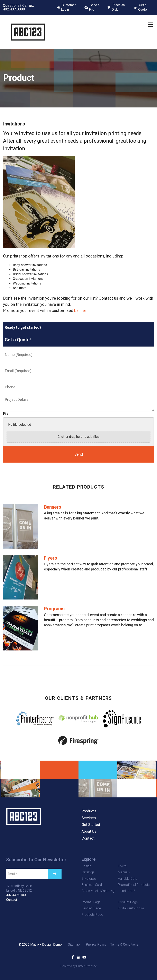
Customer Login (68, 7)
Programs (54, 609)
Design (86, 866)
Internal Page (91, 902)
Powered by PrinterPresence (79, 966)
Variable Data (128, 879)
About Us (89, 831)
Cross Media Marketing (98, 891)
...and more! (126, 891)
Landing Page (91, 908)
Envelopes (89, 879)
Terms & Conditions (124, 944)
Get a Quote (142, 7)
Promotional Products (134, 885)
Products (89, 811)
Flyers (50, 558)
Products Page (92, 915)
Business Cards (93, 885)
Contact (88, 838)
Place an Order (118, 7)
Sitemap (74, 944)
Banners (53, 507)
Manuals (124, 872)
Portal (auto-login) (131, 908)
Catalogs (88, 872)
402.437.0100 (16, 895)
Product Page (128, 902)
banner (80, 310)
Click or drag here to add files (79, 437)
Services (89, 818)
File (6, 414)
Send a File (94, 7)
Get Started (91, 825)
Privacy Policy (96, 944)
